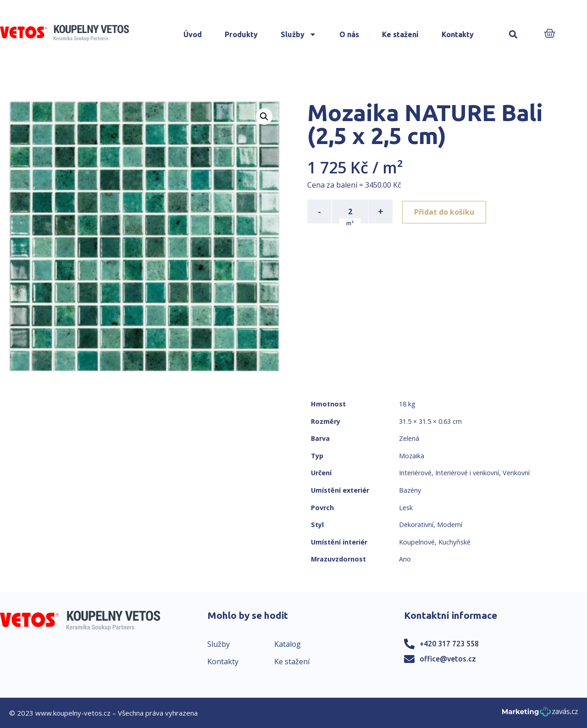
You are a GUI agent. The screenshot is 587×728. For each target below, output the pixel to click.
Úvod (193, 34)
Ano (405, 559)
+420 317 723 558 (449, 644)
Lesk (406, 508)
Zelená (409, 438)
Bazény (410, 490)
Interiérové (415, 473)
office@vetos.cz (448, 659)
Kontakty (458, 34)
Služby (299, 34)
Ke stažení (400, 34)
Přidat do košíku (446, 211)
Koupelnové (417, 542)
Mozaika (412, 456)
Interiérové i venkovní (467, 473)
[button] (513, 35)
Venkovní (516, 473)
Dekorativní (416, 525)
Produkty (241, 34)
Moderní (450, 525)
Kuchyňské (454, 542)
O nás (349, 34)
